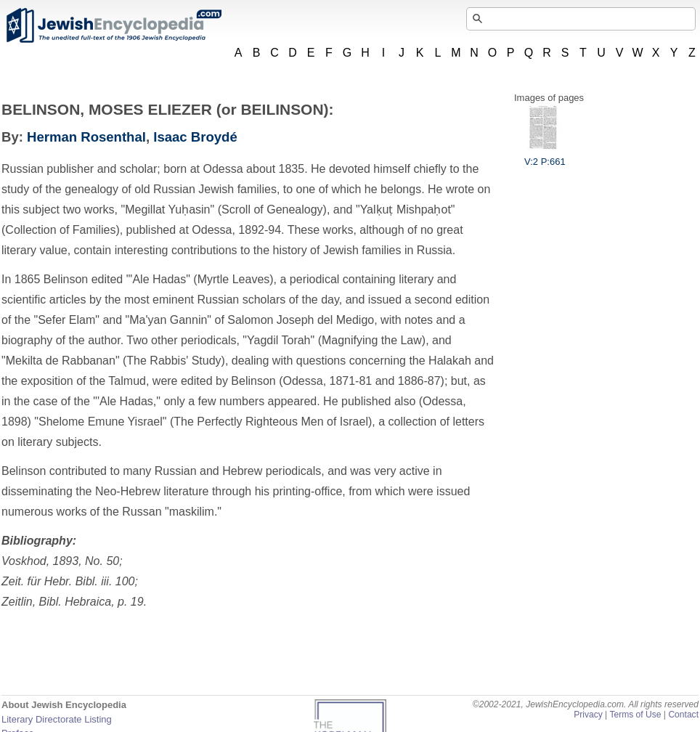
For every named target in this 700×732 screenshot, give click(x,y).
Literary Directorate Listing (57, 719)
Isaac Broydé (195, 137)
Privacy (588, 715)
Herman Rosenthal (86, 137)
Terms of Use (635, 715)
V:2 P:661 (545, 156)
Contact (683, 715)
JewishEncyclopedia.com (113, 25)
